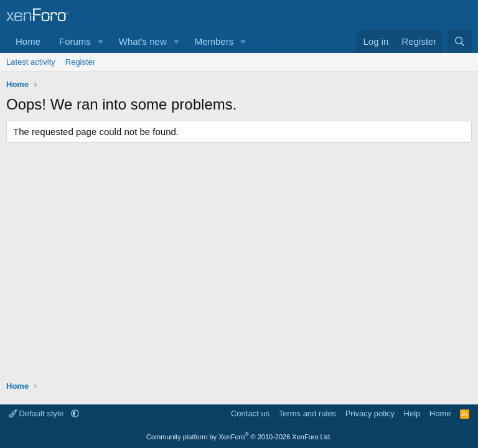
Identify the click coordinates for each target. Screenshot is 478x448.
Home (28, 41)
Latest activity (31, 62)
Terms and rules (307, 413)
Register (80, 62)
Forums (75, 41)
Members (214, 41)
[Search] (460, 41)
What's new (143, 41)
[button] (101, 41)
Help (412, 413)
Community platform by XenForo (239, 437)
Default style (37, 413)
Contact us (250, 413)
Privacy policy (370, 413)
